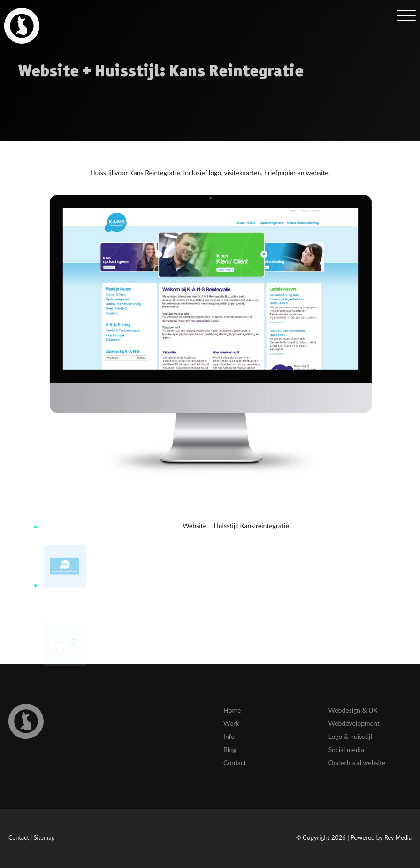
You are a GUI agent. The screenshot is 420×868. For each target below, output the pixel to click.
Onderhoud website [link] (357, 763)
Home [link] (232, 710)
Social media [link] (346, 749)
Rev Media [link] (398, 838)
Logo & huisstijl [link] (350, 736)
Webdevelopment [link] (354, 723)
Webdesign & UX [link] (353, 710)
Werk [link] (231, 723)
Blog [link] (230, 749)
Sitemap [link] (44, 838)
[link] (22, 26)
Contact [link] (235, 763)
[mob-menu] (406, 15)
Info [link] (229, 736)
